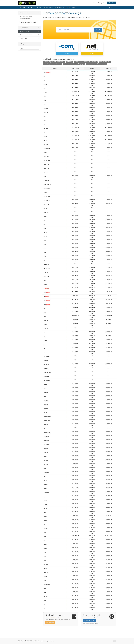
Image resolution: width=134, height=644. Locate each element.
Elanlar (39, 8)
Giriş (95, 3)
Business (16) (70, 62)
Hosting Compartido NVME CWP (29, 22)
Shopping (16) (81, 64)
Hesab (112, 8)
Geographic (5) (78, 62)
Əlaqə (74, 8)
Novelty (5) (97, 64)
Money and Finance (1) (105, 62)
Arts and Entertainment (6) (58, 62)
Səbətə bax (111, 3)
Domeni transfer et (89, 620)
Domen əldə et (30, 31)
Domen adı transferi (30, 35)
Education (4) (47, 64)
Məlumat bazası (48, 8)
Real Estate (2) (90, 64)
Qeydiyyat (101, 3)
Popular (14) (47, 62)
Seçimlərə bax (50, 623)
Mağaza (31, 8)
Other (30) (104, 64)
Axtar (98, 30)
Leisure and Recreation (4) (70, 64)
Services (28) (95, 62)
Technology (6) (87, 62)
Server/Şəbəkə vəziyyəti (63, 8)
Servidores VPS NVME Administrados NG (26, 18)
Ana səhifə (23, 8)
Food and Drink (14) (57, 64)
